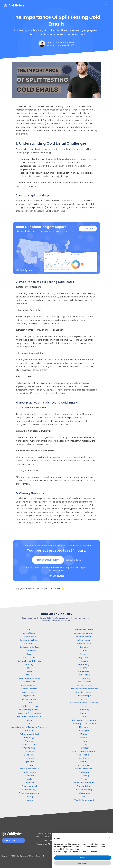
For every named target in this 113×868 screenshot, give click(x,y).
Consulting (84, 710)
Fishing (84, 779)
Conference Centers (29, 647)
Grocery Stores (29, 692)
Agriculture (29, 762)
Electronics (29, 755)
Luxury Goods (29, 776)
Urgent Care (29, 696)
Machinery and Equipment (84, 723)
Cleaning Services (84, 685)
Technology (84, 748)
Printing (29, 765)
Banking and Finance (29, 769)
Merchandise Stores (84, 630)
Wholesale (84, 758)
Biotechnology (29, 790)
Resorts (84, 654)
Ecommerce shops (29, 640)
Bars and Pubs (29, 650)
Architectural (84, 765)
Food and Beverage (84, 790)
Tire (84, 797)
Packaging (84, 772)
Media (84, 741)
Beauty (84, 762)
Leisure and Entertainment (29, 713)
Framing (29, 664)
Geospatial (84, 755)
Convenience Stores (84, 633)
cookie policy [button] (74, 849)
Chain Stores (29, 633)
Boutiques (29, 644)
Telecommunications (29, 793)
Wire (84, 706)
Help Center (50, 840)
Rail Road (29, 730)
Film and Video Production (29, 716)
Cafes (84, 650)
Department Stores (84, 644)
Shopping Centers (84, 692)
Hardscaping (84, 675)
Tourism (84, 737)
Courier (29, 671)
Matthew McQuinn (66, 42)
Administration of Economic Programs (29, 727)
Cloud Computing (84, 769)
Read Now (88, 229)
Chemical (29, 783)
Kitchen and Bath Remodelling (84, 689)
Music (29, 779)
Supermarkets (29, 637)
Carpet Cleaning (29, 689)
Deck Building (29, 682)
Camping (84, 647)
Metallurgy (29, 737)
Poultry (84, 744)
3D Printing (84, 776)
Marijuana (84, 727)
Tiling (29, 668)
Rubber (84, 713)
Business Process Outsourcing (84, 703)
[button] (106, 5)
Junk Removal (84, 671)
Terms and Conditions (101, 833)
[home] (14, 5)
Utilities (84, 734)
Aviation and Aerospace (84, 783)
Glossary (79, 833)
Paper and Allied (29, 744)
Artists (84, 699)
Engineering (84, 664)
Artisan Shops (84, 640)
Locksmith (29, 800)
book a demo (75, 562)
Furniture (84, 661)
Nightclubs (84, 657)
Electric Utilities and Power (84, 751)
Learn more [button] (83, 863)
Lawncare (29, 675)
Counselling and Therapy (29, 661)
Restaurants (29, 657)
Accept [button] (83, 858)
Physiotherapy (84, 696)
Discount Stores (84, 637)
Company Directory (46, 833)
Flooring (84, 668)
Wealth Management (84, 800)
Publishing (29, 758)
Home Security (84, 682)
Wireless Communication (84, 720)
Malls (29, 630)
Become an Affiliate (46, 844)
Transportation (84, 786)
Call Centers (29, 748)
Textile (84, 716)
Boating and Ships (29, 706)
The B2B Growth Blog (46, 837)
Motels (29, 654)
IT (29, 723)
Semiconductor (29, 772)
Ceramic (29, 741)
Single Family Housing (29, 710)
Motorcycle (84, 730)
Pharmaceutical (29, 786)
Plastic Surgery (29, 699)
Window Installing (29, 685)
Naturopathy (84, 793)
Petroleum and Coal (29, 734)
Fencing (29, 797)
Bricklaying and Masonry (29, 678)
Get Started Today (48, 562)
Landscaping (84, 678)
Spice (29, 720)
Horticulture (29, 751)
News (29, 703)
